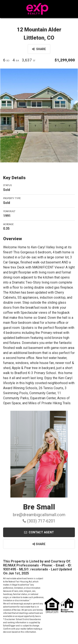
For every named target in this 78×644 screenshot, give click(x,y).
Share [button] (39, 49)
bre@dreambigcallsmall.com (39, 515)
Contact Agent (39, 532)
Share (39, 544)
